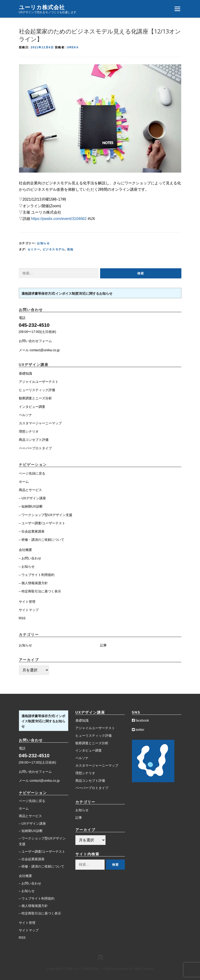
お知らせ (43, 243)
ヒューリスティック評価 (37, 390)
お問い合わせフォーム (35, 341)
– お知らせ (27, 566)
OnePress (110, 969)
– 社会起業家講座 (32, 531)
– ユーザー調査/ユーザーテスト (42, 523)
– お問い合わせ (30, 558)
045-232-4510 (34, 325)
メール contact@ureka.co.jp (39, 350)
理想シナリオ (29, 431)
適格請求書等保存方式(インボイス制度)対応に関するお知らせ (67, 294)
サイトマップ (29, 610)
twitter (138, 730)
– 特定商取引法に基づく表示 (40, 591)
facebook (141, 720)
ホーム (24, 482)
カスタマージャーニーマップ (40, 423)
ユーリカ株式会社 (42, 7)
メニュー (177, 9)
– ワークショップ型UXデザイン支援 (46, 515)
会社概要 (25, 550)
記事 (103, 645)
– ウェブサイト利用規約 (37, 575)
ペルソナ (25, 415)
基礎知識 (25, 373)
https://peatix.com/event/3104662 (59, 219)
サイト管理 (27, 602)
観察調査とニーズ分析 (35, 398)
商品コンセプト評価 (34, 440)
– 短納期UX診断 (31, 506)
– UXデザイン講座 (32, 498)
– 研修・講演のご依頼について (42, 540)
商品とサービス (30, 490)
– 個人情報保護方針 (33, 583)
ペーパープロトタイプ (35, 448)
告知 (70, 249)
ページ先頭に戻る (32, 473)
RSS (22, 618)
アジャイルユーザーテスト (39, 382)
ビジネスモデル (54, 249)
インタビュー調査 (32, 407)
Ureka (73, 47)
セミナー (34, 249)
